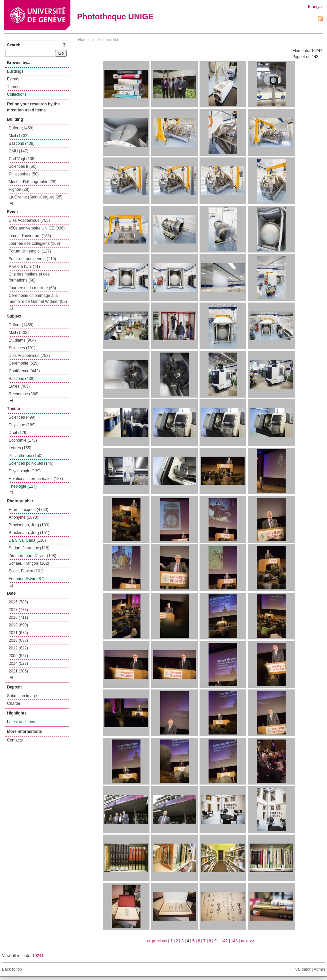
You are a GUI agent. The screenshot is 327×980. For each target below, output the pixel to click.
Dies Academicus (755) (29, 220)
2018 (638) (18, 640)
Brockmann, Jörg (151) (29, 533)
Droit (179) (18, 433)
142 (224, 941)
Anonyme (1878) (24, 517)
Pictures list (108, 40)
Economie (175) (23, 440)
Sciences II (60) (23, 166)
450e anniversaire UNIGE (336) (37, 228)
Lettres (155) (20, 448)
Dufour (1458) (21, 128)
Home (83, 40)
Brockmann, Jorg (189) (29, 525)
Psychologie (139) (25, 471)
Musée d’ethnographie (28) (33, 182)
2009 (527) (18, 656)
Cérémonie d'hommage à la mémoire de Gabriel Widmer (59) (38, 299)
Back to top (12, 969)
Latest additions (21, 722)
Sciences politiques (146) (31, 463)
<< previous (157, 941)
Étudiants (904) (22, 340)
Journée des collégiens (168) (34, 243)
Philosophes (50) (24, 174)
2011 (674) (18, 633)
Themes (14, 87)
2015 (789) (18, 602)
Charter (14, 703)
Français (316, 7)
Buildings (15, 71)
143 (234, 941)
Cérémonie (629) (24, 363)
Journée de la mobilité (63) (32, 288)
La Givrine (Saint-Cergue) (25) (36, 197)
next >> (248, 941)
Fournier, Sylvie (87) (27, 579)
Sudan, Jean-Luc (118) (29, 548)
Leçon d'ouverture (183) (30, 236)
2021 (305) (18, 671)
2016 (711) (18, 617)
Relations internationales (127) (36, 479)
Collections (17, 94)
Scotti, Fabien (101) (26, 571)
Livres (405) (19, 386)
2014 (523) (18, 663)
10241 (38, 956)
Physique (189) (22, 425)
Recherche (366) (24, 394)
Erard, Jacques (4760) (29, 510)
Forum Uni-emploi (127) (30, 251)
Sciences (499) (22, 417)
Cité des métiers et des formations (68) (29, 277)
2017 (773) (18, 610)
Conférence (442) (24, 371)
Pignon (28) (19, 189)
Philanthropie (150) (26, 456)
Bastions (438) (22, 143)
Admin (319, 969)
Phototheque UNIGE (115, 17)
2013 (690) (18, 625)
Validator (303, 969)
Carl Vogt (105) (22, 159)
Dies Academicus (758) (29, 356)
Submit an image (22, 696)
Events (13, 79)
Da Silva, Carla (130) (27, 540)
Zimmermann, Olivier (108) (33, 556)
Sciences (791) (22, 348)
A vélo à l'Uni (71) (24, 267)
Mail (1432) (19, 136)
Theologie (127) (23, 486)
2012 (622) (18, 648)
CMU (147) (19, 151)
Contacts (15, 740)
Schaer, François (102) (29, 563)
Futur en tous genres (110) (32, 259)
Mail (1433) (19, 333)
